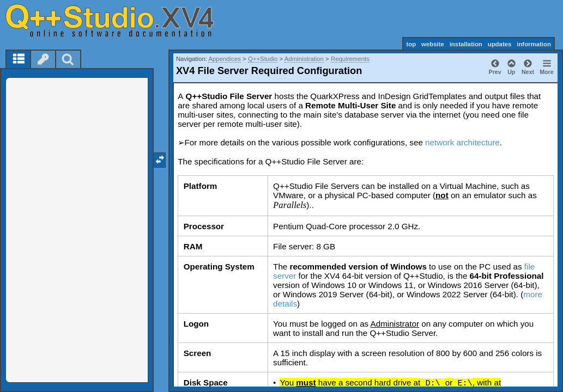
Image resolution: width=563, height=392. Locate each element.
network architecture (462, 142)
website (433, 44)
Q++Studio (263, 59)
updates (500, 44)
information (534, 44)
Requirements (350, 59)
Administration (304, 59)
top (411, 44)
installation (466, 44)
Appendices (225, 59)
